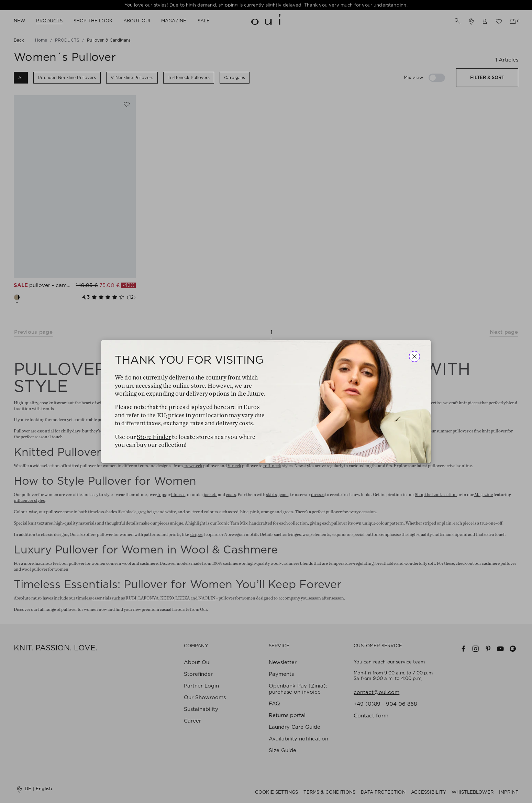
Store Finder (154, 437)
